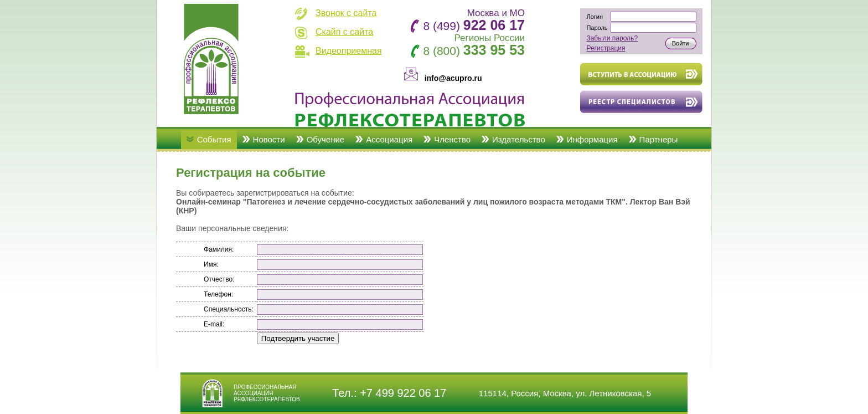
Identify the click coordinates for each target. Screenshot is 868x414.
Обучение (326, 139)
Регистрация (606, 48)
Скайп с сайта (344, 32)
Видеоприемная (349, 51)
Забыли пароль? (612, 38)
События (214, 139)
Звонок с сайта (346, 13)
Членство (452, 139)
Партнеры (659, 139)
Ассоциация (389, 139)
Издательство (519, 139)
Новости (269, 139)
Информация (592, 139)
